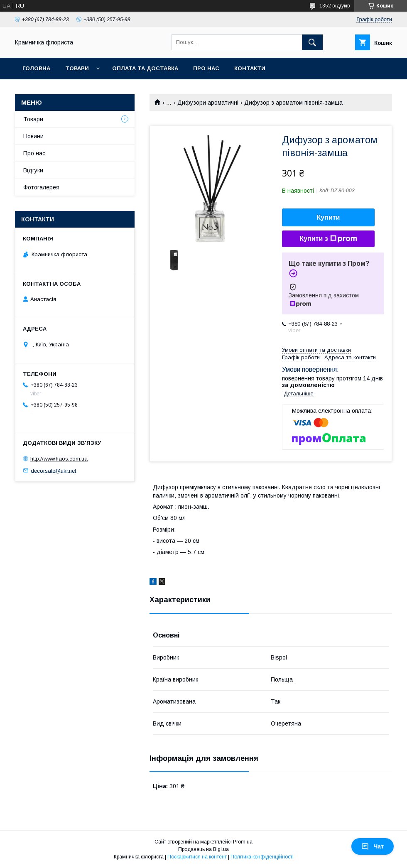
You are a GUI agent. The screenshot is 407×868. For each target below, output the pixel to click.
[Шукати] (312, 42)
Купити (329, 217)
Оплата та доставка (145, 68)
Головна (36, 68)
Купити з (328, 239)
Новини (33, 136)
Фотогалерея (41, 187)
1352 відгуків (335, 6)
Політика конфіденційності (262, 857)
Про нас (206, 68)
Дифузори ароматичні (208, 103)
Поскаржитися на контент (197, 857)
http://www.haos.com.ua (59, 459)
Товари (77, 68)
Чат (373, 846)
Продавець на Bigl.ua (203, 849)
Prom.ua (243, 842)
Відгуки (33, 170)
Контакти (250, 68)
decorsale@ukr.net (53, 470)
